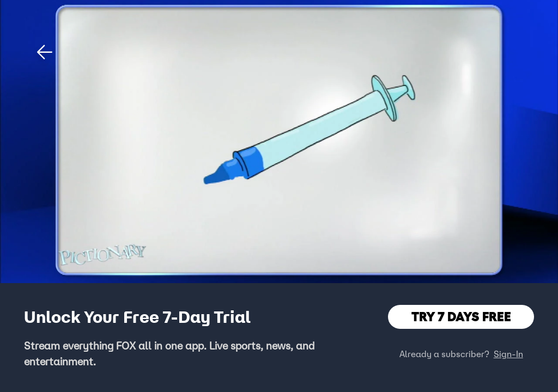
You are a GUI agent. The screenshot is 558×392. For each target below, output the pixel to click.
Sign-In (508, 354)
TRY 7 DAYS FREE (461, 317)
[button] (45, 52)
